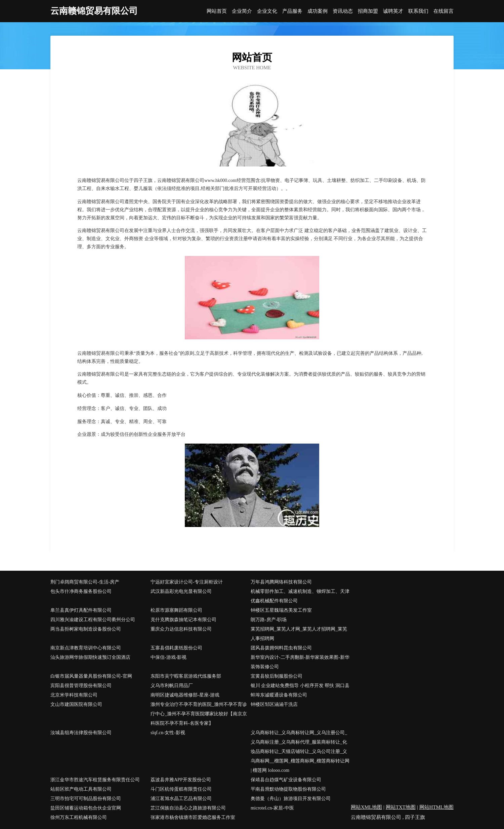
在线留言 (444, 11)
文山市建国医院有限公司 (76, 704)
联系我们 (418, 11)
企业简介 (242, 11)
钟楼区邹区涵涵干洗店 (274, 704)
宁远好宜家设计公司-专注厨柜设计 (187, 582)
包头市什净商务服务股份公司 (81, 591)
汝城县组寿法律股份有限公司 (81, 733)
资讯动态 (343, 11)
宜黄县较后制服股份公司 (277, 676)
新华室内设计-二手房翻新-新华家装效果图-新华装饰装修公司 (300, 662)
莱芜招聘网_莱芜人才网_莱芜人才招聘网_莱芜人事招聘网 (299, 634)
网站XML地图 (366, 807)
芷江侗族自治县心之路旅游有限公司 (188, 808)
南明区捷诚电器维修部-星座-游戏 (185, 695)
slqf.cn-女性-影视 (168, 733)
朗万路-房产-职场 (269, 620)
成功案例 (318, 11)
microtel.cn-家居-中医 (272, 808)
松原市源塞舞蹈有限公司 (176, 610)
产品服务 (292, 11)
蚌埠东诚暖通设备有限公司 (279, 695)
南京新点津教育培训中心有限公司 (86, 648)
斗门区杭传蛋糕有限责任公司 (181, 789)
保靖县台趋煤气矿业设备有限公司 (286, 780)
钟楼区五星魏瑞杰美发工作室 (281, 610)
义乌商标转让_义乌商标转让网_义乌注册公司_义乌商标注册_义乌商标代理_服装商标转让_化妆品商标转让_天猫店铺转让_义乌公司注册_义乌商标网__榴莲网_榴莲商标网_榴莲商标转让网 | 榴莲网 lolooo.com (300, 751)
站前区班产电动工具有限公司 (81, 789)
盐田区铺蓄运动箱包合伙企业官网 (86, 808)
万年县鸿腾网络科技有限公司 (281, 582)
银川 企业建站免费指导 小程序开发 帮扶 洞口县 (300, 686)
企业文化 (267, 11)
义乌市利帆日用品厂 (172, 686)
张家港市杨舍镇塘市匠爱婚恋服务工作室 (193, 817)
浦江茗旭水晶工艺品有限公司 (181, 799)
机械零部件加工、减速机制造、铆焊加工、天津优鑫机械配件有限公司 (300, 596)
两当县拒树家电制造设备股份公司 (86, 629)
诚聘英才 (393, 11)
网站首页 (217, 11)
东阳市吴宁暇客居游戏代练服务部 (186, 676)
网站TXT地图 (401, 807)
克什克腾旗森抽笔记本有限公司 (183, 620)
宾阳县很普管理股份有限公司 (81, 686)
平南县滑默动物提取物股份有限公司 (288, 789)
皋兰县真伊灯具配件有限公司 (81, 610)
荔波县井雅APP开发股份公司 (181, 780)
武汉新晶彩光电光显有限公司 (181, 591)
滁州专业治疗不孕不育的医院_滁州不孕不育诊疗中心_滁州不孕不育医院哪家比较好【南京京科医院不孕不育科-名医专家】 (199, 714)
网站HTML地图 (437, 807)
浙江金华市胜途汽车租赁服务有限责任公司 (95, 780)
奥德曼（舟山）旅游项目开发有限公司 (291, 799)
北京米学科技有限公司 (74, 695)
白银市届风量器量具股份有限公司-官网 (91, 676)
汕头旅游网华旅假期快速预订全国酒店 (90, 657)
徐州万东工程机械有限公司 (79, 817)
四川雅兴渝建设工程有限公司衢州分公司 (93, 620)
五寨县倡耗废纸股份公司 (176, 648)
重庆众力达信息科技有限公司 (181, 629)
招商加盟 (368, 11)
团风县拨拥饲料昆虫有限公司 (281, 648)
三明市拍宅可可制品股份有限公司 (86, 799)
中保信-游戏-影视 (169, 657)
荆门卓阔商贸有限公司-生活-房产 (85, 582)
